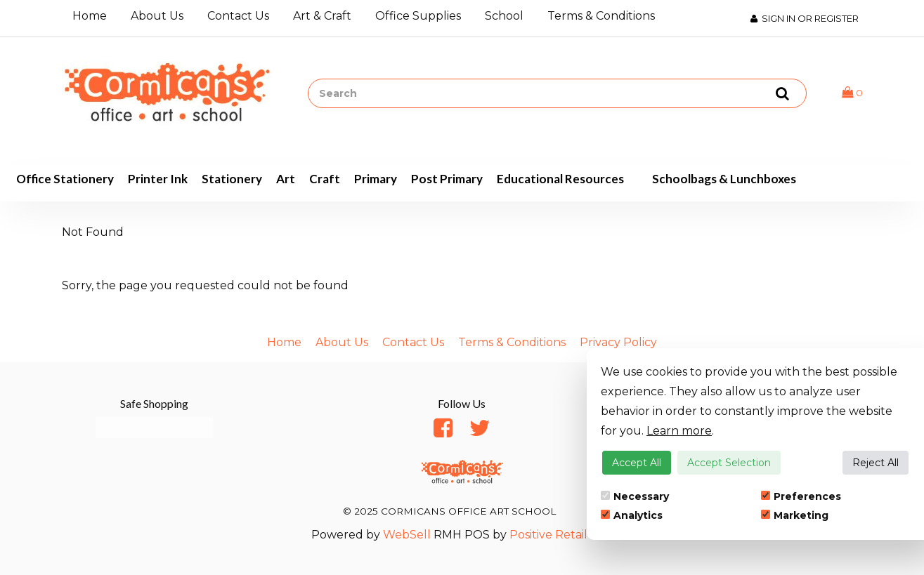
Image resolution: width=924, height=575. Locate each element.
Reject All (876, 463)
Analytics (632, 515)
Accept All (637, 463)
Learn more (679, 431)
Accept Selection (729, 463)
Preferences (801, 496)
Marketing (795, 515)
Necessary (635, 496)
